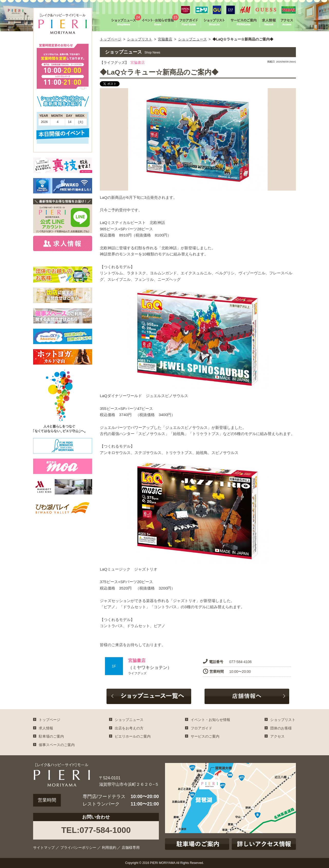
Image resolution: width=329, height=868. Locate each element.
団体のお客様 (281, 728)
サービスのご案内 (205, 736)
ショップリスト (140, 39)
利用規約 (109, 848)
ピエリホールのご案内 (133, 736)
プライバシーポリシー (78, 848)
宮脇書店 (165, 39)
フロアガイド (201, 728)
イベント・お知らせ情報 (210, 720)
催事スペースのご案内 (57, 745)
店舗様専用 (131, 848)
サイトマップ (44, 848)
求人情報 (46, 728)
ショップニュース (192, 39)
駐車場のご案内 (51, 736)
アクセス (277, 736)
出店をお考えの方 (129, 728)
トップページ (111, 39)
